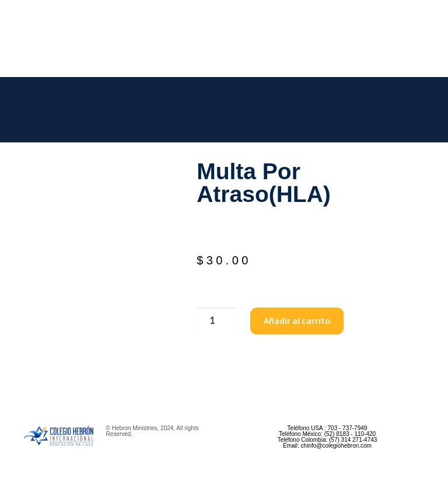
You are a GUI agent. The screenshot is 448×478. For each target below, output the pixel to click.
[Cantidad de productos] (216, 321)
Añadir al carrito (297, 320)
